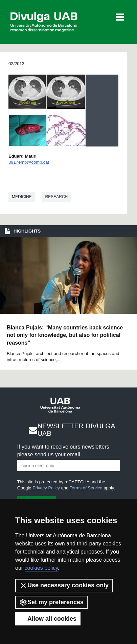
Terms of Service (86, 488)
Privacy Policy (46, 488)
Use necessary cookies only (64, 586)
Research (57, 197)
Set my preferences (51, 602)
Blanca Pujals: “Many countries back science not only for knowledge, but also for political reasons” (65, 335)
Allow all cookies (48, 619)
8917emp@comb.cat (29, 162)
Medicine (22, 197)
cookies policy (41, 568)
